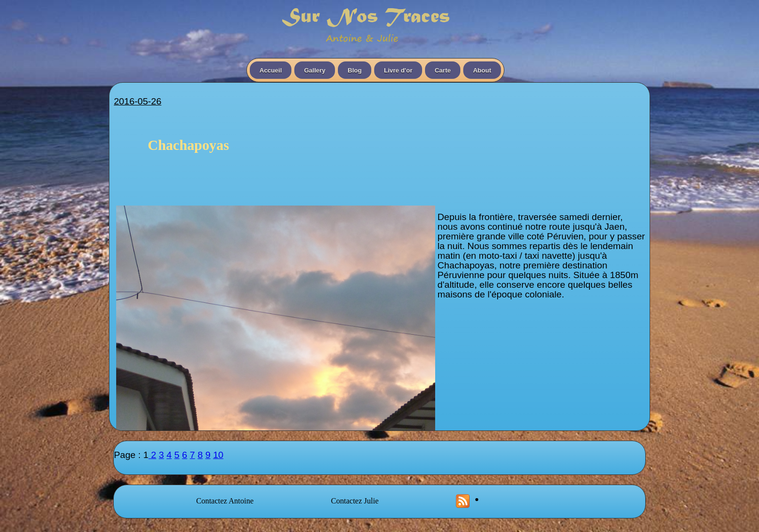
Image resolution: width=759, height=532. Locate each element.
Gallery (315, 70)
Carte (443, 70)
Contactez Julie (355, 501)
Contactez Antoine (225, 501)
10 (218, 455)
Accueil (271, 70)
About (482, 70)
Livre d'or (398, 70)
